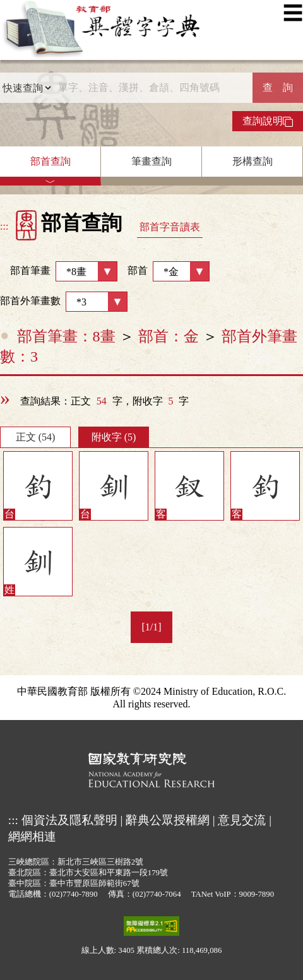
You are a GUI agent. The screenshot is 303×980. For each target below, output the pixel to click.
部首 (169, 271)
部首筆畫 (59, 271)
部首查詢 (50, 161)
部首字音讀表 (170, 227)
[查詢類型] (27, 88)
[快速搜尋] (152, 88)
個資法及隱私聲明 (69, 820)
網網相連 (32, 836)
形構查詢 (252, 161)
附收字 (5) (114, 437)
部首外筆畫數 (64, 302)
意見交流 (242, 820)
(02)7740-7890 (74, 894)
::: (4, 226)
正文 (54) (36, 437)
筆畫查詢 (151, 161)
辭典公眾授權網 (168, 820)
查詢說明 (268, 121)
